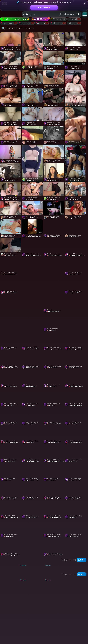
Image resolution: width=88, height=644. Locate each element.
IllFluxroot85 (31, 124)
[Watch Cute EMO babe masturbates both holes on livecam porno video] (75, 248)
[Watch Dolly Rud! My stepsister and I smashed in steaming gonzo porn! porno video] (54, 528)
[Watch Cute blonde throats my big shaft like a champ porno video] (75, 313)
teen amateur (7, 23)
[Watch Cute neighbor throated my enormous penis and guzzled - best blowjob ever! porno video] (11, 379)
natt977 (30, 443)
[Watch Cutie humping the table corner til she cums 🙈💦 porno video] (54, 191)
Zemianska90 (53, 106)
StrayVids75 (31, 68)
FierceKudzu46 (31, 386)
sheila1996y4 (74, 536)
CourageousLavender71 (56, 461)
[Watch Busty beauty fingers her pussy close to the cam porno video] (11, 42)
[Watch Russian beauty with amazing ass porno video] (75, 379)
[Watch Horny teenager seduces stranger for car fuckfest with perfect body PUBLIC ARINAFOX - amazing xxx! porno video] (11, 491)
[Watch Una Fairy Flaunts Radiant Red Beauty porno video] (11, 416)
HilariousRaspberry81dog (13, 443)
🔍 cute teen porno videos (17, 28)
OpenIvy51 (52, 386)
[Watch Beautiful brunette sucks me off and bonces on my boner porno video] (11, 116)
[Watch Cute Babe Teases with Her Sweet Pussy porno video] (32, 491)
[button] (85, 14)
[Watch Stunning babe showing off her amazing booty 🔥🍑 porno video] (32, 313)
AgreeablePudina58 (12, 199)
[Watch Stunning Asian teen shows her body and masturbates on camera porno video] (32, 453)
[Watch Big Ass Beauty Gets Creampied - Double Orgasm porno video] (54, 60)
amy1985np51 (10, 499)
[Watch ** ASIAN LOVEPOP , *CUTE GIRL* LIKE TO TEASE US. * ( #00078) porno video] (54, 510)
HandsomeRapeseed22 (55, 555)
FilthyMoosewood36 (33, 255)
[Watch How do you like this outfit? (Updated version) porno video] (75, 510)
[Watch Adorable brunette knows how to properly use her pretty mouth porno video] (11, 60)
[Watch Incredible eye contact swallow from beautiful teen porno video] (54, 304)
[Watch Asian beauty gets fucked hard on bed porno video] (32, 79)
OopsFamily (10, 237)
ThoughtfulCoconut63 (12, 50)
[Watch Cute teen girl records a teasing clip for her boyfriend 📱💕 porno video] (11, 528)
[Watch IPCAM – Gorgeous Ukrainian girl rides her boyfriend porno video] (75, 285)
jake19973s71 (31, 199)
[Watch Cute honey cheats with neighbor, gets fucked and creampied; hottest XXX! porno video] (11, 79)
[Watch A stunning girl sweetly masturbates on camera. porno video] (54, 397)
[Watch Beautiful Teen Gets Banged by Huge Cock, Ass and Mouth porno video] (32, 416)
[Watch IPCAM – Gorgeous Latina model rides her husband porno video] (75, 491)
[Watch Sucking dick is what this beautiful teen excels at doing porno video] (75, 397)
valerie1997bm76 (11, 368)
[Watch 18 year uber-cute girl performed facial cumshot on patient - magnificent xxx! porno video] (75, 528)
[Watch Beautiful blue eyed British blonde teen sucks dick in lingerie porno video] (54, 248)
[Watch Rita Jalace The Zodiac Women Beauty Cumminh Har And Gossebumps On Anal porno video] (54, 229)
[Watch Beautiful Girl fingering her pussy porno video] (75, 126)
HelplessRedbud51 (54, 180)
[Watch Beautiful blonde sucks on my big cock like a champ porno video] (54, 379)
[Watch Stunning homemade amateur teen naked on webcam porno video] (75, 453)
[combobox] (49, 14)
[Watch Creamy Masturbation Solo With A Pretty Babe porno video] (54, 79)
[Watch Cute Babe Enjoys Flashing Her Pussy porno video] (75, 416)
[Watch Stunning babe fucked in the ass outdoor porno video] (54, 547)
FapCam (52, 330)
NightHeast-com (11, 274)
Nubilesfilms (10, 424)
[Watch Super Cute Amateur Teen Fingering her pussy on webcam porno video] (54, 322)
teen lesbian (25, 23)
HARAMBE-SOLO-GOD (77, 105)
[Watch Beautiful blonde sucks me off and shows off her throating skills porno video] (32, 248)
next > (82, 560)
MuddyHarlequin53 (11, 68)
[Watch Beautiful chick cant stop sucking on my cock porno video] (11, 285)
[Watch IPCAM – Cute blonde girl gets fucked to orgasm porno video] (11, 453)
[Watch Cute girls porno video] (32, 379)
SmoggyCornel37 (75, 480)
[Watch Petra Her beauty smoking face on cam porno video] (54, 360)
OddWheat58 (74, 50)
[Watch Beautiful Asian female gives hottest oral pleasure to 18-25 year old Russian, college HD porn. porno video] (11, 135)
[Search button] (78, 14)
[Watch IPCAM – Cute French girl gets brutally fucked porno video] (54, 135)
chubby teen (57, 23)
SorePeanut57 (10, 106)
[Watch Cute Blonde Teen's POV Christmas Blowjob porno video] (75, 210)
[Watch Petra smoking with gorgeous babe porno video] (11, 397)
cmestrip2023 (53, 218)
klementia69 (10, 255)
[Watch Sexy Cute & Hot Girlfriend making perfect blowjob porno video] (32, 472)
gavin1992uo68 (53, 50)
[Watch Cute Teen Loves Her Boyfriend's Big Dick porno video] (32, 135)
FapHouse (31, 424)
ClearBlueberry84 (75, 443)
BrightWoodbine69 (33, 461)
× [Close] (85, 3)
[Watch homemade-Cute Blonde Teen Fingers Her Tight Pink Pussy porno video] (54, 116)
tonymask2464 (75, 68)
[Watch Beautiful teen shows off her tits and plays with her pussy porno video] (75, 435)
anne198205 (31, 405)
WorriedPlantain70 (54, 499)
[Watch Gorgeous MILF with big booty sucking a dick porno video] (54, 453)
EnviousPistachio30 (54, 424)
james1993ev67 (32, 368)
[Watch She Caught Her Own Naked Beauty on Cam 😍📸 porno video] (32, 51)
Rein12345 (53, 368)
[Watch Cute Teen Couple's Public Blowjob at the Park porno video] (54, 98)
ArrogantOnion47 (54, 124)
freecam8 (52, 162)
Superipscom (53, 143)
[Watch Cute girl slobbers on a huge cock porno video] (11, 191)
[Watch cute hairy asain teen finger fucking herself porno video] (75, 88)
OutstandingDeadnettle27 (77, 255)
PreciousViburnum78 (54, 255)
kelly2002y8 (52, 480)
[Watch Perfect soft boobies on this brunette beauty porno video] (54, 173)
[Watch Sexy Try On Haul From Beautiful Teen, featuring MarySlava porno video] (11, 154)
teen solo (41, 23)
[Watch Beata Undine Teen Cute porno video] (11, 472)
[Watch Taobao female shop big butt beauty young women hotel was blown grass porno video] (75, 60)
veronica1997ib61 (54, 536)
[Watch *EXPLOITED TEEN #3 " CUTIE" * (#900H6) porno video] (11, 510)
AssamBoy (74, 143)
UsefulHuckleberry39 (12, 162)
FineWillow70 (75, 368)
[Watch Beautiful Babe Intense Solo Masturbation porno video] (75, 229)
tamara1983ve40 (11, 87)
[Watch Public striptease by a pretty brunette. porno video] (11, 341)
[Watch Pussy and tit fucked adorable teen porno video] (32, 116)
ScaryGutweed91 (11, 293)
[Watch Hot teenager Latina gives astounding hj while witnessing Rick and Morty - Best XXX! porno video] (54, 472)
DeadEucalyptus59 (76, 349)
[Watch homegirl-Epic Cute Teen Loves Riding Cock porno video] (32, 229)
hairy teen (73, 23)
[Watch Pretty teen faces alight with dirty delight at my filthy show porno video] (54, 210)
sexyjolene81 (74, 218)
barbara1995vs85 (32, 349)
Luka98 (8, 349)
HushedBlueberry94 (76, 386)
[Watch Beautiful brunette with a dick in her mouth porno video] (75, 360)
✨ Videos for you (58, 19)
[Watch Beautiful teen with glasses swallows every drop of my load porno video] (75, 341)
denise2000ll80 (32, 218)
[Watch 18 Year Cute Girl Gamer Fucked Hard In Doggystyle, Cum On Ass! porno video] (75, 191)
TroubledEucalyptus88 (33, 237)
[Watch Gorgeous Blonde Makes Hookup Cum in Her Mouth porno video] (54, 154)
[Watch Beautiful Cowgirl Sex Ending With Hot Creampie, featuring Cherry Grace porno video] (11, 98)
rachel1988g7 (74, 199)
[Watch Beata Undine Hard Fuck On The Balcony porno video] (32, 435)
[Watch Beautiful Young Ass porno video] (11, 313)
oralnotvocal (31, 143)
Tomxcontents (53, 443)
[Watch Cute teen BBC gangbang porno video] (54, 435)
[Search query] (47, 14)
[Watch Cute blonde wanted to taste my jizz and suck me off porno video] (75, 472)
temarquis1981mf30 (55, 349)
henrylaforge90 (54, 237)
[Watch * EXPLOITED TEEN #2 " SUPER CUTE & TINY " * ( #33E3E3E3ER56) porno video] (11, 547)
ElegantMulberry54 (33, 480)
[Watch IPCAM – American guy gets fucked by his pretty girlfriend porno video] (32, 510)
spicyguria (52, 68)
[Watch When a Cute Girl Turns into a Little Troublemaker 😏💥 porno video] (32, 538)
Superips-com (32, 518)
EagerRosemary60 (54, 312)
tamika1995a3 (32, 106)
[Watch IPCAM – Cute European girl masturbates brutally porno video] (75, 266)
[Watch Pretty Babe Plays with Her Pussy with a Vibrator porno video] (11, 210)
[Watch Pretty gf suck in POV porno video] (75, 42)
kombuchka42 (53, 87)
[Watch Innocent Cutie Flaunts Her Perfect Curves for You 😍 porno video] (32, 163)
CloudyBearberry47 (11, 124)
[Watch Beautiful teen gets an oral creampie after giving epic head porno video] (54, 416)
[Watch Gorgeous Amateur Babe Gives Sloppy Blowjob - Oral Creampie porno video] (11, 248)
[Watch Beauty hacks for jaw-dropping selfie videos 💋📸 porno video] (54, 275)
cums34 (73, 424)
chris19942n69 (10, 143)
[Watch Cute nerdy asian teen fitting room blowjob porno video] (32, 275)
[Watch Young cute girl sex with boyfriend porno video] (75, 163)
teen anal (73, 19)
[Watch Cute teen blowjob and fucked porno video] (11, 266)
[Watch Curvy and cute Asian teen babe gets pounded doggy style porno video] (54, 491)
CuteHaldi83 (31, 87)
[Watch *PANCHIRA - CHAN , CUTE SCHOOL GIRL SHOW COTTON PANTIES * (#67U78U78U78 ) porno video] (11, 435)
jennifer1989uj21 (11, 386)
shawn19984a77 (11, 180)
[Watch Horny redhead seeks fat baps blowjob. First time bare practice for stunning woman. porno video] (32, 360)
